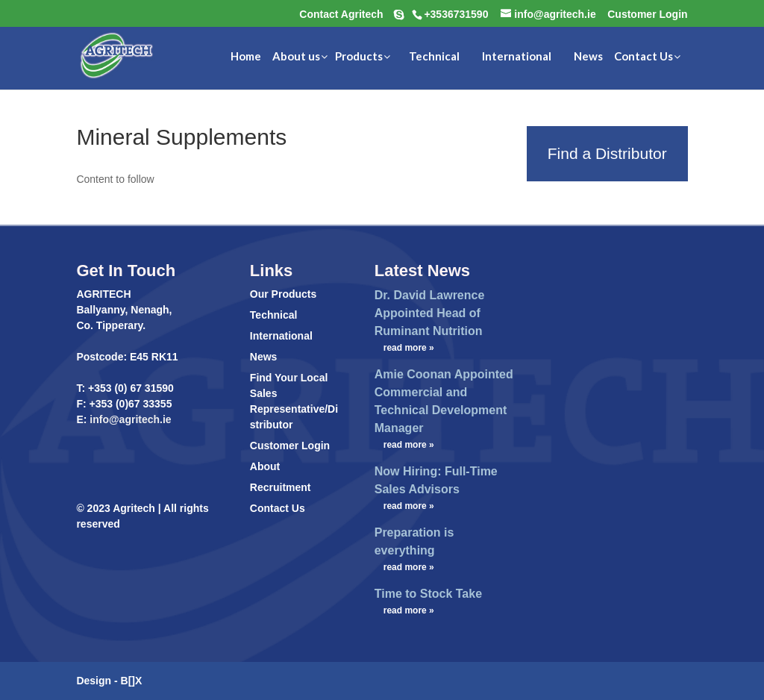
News (264, 357)
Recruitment (281, 487)
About (265, 466)
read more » (409, 348)
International (281, 336)
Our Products (283, 294)
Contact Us (278, 508)
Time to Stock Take (428, 594)
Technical (274, 315)
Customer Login (290, 446)
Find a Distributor (607, 153)
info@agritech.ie (129, 419)
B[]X (132, 681)
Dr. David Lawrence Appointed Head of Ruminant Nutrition (430, 313)
